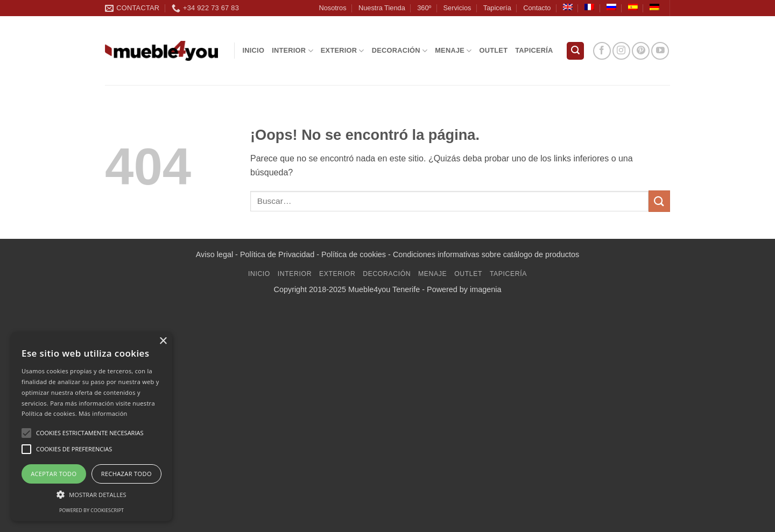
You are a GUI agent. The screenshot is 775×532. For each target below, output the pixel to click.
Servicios (457, 8)
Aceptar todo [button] (54, 474)
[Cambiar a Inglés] (568, 7)
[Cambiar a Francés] (589, 7)
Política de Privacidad (277, 254)
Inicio (254, 50)
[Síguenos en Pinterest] (641, 51)
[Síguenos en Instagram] (621, 51)
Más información (103, 413)
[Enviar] (659, 201)
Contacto (537, 8)
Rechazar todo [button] (126, 474)
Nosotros (332, 8)
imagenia (485, 289)
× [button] (163, 341)
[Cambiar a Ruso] (611, 7)
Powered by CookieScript (91, 510)
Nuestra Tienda (382, 8)
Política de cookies (354, 254)
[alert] (91, 427)
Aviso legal (214, 254)
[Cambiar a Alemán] (654, 7)
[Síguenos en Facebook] (602, 51)
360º (424, 8)
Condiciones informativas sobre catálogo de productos (486, 254)
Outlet (494, 50)
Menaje (453, 51)
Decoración (400, 51)
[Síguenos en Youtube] (660, 51)
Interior (293, 51)
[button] (575, 51)
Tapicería (497, 8)
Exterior (343, 51)
